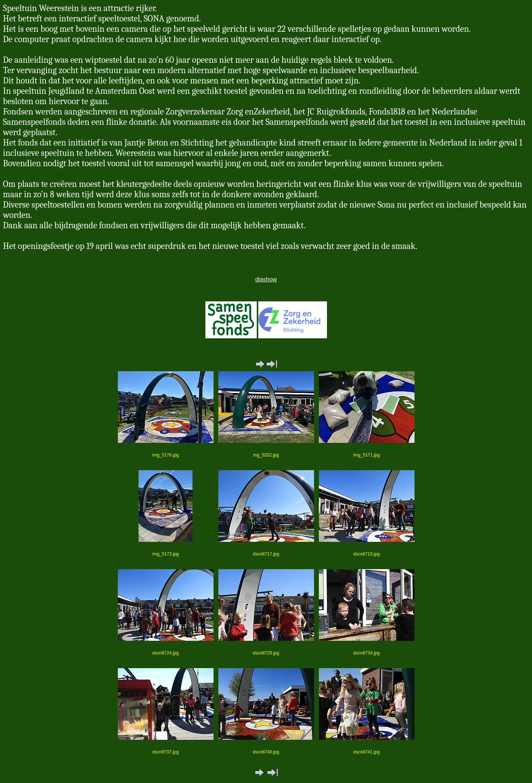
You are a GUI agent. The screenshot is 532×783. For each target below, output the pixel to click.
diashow (266, 279)
